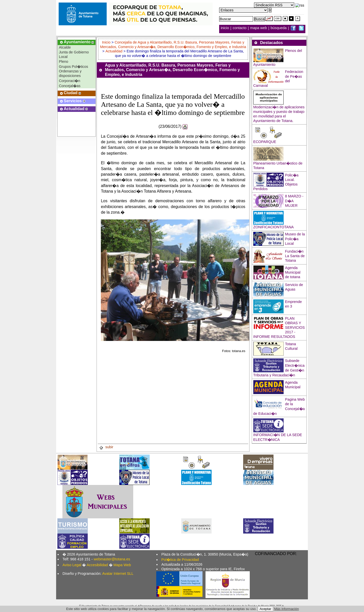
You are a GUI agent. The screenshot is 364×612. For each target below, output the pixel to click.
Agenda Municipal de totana (293, 272)
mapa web (259, 28)
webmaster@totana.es (112, 559)
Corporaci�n (70, 81)
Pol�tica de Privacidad (180, 560)
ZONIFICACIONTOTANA (274, 227)
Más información (287, 609)
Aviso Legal (72, 565)
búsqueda (279, 28)
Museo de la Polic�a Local (295, 239)
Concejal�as (70, 86)
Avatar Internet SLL (118, 574)
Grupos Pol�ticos (74, 67)
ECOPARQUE (265, 142)
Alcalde (65, 47)
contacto (240, 28)
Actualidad (114, 51)
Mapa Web (122, 565)
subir (106, 447)
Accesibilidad (97, 565)
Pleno (64, 62)
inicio (225, 28)
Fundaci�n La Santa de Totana (295, 256)
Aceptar (265, 609)
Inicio (107, 42)
